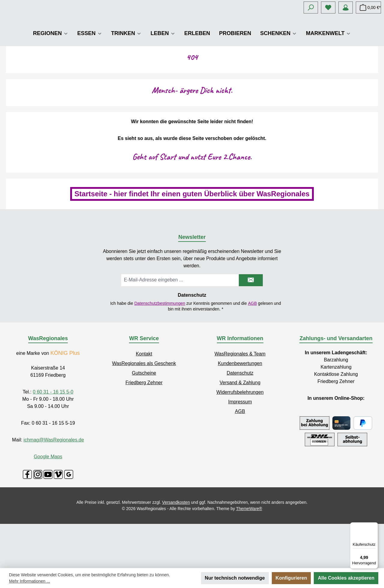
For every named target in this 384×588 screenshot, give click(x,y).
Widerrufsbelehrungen (240, 436)
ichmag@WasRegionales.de (54, 484)
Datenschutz (240, 417)
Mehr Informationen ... (30, 581)
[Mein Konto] (346, 7)
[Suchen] (311, 7)
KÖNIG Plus (65, 397)
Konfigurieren (291, 578)
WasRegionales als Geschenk (144, 407)
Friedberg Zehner (144, 427)
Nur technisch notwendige (235, 578)
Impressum (240, 446)
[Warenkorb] (368, 7)
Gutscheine (144, 417)
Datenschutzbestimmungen (160, 347)
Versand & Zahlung (240, 427)
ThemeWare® (249, 553)
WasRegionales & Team (240, 398)
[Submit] (251, 324)
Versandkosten (176, 546)
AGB (253, 347)
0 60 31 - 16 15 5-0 (53, 436)
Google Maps (48, 501)
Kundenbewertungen (240, 407)
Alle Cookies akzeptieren (346, 578)
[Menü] (374, 526)
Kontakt (144, 398)
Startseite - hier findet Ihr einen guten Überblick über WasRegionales (192, 238)
